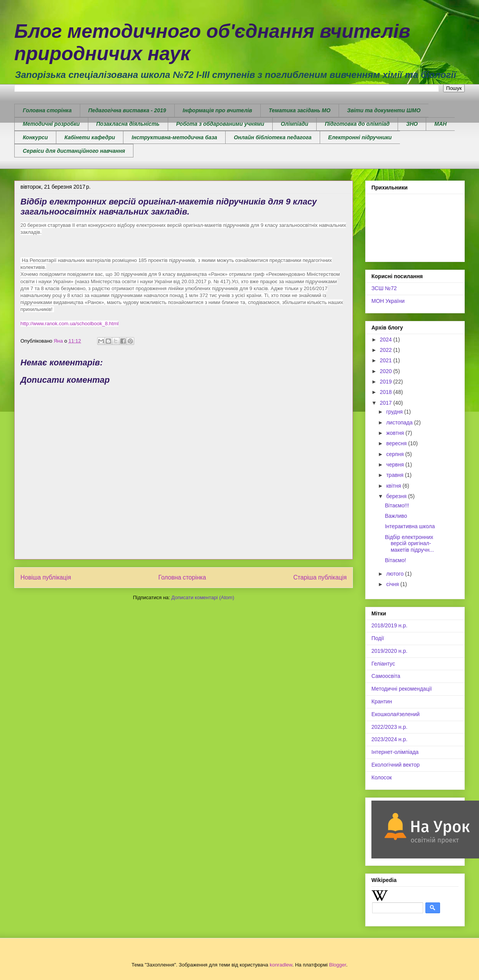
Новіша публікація (46, 577)
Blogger (337, 965)
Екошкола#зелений (396, 714)
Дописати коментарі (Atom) (203, 597)
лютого (396, 574)
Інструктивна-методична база (174, 137)
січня (393, 584)
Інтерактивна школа (410, 526)
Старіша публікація (320, 577)
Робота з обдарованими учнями (220, 124)
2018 (387, 392)
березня (397, 496)
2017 (387, 403)
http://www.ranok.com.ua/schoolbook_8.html (69, 324)
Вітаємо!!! (397, 505)
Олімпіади (294, 124)
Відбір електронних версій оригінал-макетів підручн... (409, 544)
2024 (387, 340)
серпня (396, 454)
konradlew (281, 965)
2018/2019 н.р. (389, 625)
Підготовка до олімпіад (357, 124)
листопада (400, 422)
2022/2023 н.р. (389, 727)
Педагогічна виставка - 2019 (127, 110)
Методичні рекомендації (402, 689)
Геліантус (383, 664)
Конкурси (35, 137)
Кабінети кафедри (90, 137)
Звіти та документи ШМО (384, 110)
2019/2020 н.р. (389, 651)
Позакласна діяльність (128, 124)
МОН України (388, 301)
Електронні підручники (360, 137)
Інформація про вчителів (218, 110)
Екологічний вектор (396, 765)
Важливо (396, 516)
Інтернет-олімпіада (395, 752)
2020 (387, 371)
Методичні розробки (51, 124)
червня (396, 465)
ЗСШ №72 (384, 288)
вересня (397, 443)
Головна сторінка (47, 110)
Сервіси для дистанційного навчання (74, 151)
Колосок (382, 777)
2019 (387, 382)
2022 (387, 350)
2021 (387, 360)
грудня (395, 412)
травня (396, 475)
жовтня (396, 433)
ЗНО (412, 124)
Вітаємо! (396, 560)
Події (378, 638)
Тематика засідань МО (300, 110)
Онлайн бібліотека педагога (273, 137)
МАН (440, 124)
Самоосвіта (386, 676)
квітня (394, 486)
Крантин (382, 701)
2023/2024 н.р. (389, 739)
